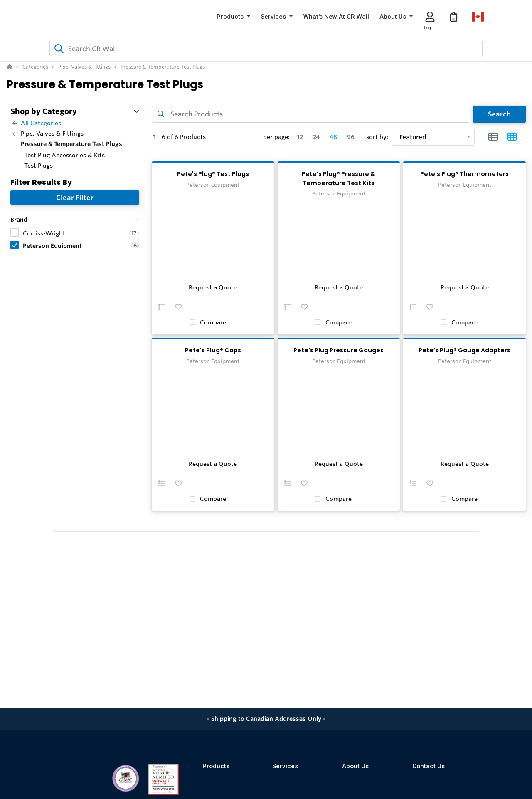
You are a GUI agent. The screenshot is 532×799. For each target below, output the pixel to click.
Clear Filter (75, 198)
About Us (355, 766)
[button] (233, 17)
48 (333, 137)
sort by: (377, 137)
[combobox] (266, 48)
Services (285, 766)
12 (300, 137)
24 (316, 137)
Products (216, 766)
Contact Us (429, 766)
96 (351, 137)
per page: (276, 137)
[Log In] (430, 17)
